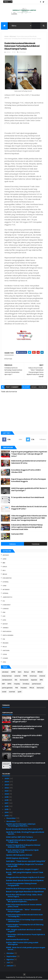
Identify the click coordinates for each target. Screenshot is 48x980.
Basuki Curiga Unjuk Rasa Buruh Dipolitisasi (25, 892)
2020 (7, 794)
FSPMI (4, 586)
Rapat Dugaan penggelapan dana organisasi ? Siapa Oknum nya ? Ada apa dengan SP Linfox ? (29, 454)
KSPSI (4, 620)
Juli (8, 963)
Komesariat (7, 605)
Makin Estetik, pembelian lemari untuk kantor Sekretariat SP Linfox (29, 462)
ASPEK (5, 559)
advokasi (6, 555)
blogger (26, 387)
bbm (4, 563)
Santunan (6, 651)
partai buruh (7, 632)
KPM (4, 612)
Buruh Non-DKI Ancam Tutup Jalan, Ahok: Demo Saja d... (24, 896)
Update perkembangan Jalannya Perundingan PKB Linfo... (21, 825)
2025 (7, 779)
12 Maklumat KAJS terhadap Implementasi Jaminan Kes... (25, 921)
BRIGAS (5, 574)
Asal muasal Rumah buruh (17, 940)
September (12, 957)
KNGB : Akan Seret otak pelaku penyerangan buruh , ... (26, 949)
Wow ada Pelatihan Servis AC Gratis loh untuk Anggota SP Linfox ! (29, 508)
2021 (7, 791)
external (6, 582)
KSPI (4, 616)
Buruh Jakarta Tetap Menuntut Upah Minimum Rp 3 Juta (22, 851)
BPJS (4, 570)
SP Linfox (39, 977)
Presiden (5, 643)
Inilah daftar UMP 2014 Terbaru (19, 837)
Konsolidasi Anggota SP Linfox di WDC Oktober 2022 (26, 471)
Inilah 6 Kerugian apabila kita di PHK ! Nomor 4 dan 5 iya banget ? (29, 489)
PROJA (5, 647)
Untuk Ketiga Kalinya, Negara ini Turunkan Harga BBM (25, 865)
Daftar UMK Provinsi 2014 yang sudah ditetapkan (22, 944)
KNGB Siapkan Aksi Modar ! (18, 858)
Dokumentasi (7, 578)
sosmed (5, 658)
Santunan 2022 (17, 534)
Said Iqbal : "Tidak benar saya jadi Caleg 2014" (26, 861)
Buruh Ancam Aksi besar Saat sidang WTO (24, 829)
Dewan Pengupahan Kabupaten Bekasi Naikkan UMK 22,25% (23, 846)
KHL (4, 601)
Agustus (10, 960)
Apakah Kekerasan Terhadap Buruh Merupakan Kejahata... (22, 901)
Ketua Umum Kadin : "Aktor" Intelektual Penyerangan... (23, 911)
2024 (7, 782)
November (11, 821)
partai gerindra (8, 635)
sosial (5, 654)
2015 (7, 809)
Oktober (10, 953)
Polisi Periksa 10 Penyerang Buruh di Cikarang (26, 889)
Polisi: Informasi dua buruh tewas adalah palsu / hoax (24, 906)
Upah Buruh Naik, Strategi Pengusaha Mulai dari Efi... (25, 833)
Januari (10, 966)
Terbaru (13, 544)
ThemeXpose (20, 977)
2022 (7, 788)
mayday (5, 624)
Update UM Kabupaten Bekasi (19, 855)
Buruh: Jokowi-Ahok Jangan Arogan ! (22, 869)
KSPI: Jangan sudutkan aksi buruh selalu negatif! (24, 931)
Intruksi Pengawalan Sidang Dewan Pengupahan (21, 885)
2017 (7, 803)
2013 (7, 816)
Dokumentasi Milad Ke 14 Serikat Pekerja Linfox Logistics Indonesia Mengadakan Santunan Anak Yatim (27, 527)
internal (5, 593)
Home (6, 37)
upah (4, 662)
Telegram (35, 544)
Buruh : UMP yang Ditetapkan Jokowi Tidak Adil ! (25, 873)
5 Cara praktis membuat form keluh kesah (28, 498)
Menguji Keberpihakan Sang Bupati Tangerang (21, 841)
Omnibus (6, 628)
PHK (4, 639)
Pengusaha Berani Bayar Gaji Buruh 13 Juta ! (25, 877)
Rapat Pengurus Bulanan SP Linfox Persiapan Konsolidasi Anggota (29, 480)
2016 (7, 806)
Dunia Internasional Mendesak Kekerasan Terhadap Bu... (24, 916)
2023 (7, 785)
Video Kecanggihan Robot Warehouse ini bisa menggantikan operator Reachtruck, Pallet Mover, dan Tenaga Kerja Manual (29, 518)
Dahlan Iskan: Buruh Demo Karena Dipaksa (25, 881)
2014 (7, 813)
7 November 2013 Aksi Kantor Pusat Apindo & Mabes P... (25, 936)
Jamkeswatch (7, 597)
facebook (42, 387)
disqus (34, 387)
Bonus (5, 567)
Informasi (13, 37)
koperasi (6, 609)
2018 (7, 800)
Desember (11, 818)
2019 (7, 797)
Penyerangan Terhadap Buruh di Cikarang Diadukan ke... (25, 926)
